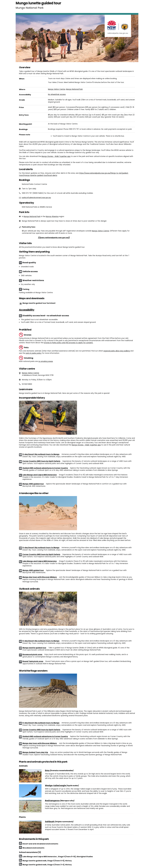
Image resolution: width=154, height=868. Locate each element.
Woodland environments (33, 848)
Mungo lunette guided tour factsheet (39, 303)
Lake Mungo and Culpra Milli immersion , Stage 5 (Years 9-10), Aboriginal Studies (58, 857)
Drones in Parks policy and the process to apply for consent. (69, 343)
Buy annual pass (47, 238)
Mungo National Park (74, 89)
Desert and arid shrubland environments (40, 844)
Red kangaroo (52, 801)
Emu (47, 770)
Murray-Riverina (52, 217)
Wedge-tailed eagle (55, 786)
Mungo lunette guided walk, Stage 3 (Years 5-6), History (47, 861)
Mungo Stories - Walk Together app (56, 156)
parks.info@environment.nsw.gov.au (36, 198)
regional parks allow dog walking (117, 351)
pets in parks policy (34, 353)
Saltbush (50, 822)
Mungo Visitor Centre (57, 89)
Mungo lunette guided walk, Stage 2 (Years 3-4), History (47, 865)
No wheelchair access (57, 94)
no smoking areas (46, 361)
